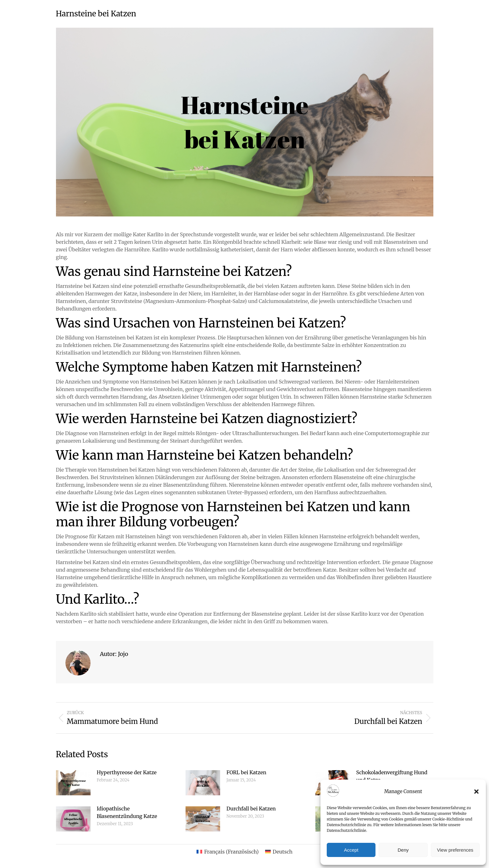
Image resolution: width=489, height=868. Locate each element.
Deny (403, 850)
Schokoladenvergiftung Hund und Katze (392, 776)
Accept (351, 850)
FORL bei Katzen (246, 772)
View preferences (455, 850)
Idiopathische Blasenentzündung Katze (127, 812)
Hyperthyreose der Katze (127, 772)
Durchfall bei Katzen (251, 809)
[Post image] (73, 783)
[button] (476, 792)
